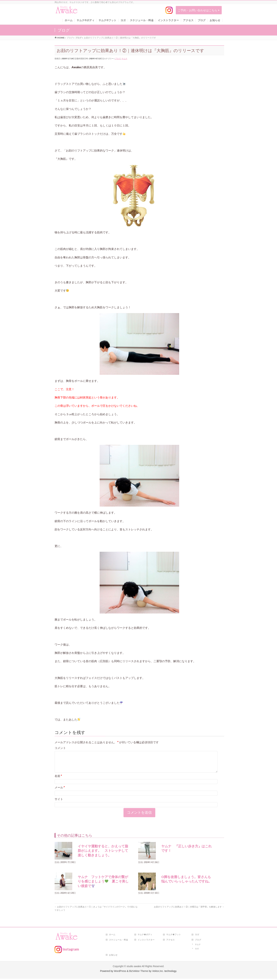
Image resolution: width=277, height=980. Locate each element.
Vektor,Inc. (158, 972)
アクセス (170, 941)
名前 (58, 780)
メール (60, 792)
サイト (59, 803)
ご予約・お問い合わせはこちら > (199, 10)
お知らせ (113, 956)
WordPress (120, 972)
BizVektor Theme (139, 972)
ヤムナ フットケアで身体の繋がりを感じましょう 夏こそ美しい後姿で (103, 886)
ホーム (112, 936)
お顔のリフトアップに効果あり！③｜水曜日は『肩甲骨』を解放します (189, 911)
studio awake (134, 967)
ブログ (118, 58)
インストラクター (146, 941)
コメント (60, 748)
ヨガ (197, 936)
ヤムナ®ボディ (145, 936)
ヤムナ (124, 58)
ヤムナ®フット (174, 936)
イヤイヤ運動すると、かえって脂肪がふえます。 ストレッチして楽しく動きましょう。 (103, 855)
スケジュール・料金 (119, 941)
